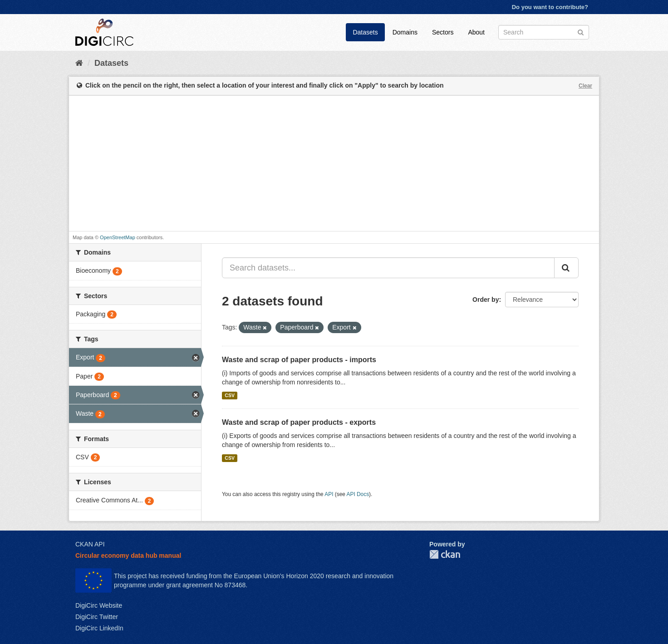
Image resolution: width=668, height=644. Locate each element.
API (329, 494)
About (476, 32)
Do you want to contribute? (550, 7)
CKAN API (90, 544)
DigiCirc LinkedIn (99, 628)
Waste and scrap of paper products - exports (299, 422)
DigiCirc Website (99, 605)
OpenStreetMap (118, 237)
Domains (405, 32)
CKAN (445, 554)
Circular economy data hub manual (128, 556)
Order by (486, 300)
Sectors (443, 32)
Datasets (365, 32)
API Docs (358, 494)
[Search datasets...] (388, 268)
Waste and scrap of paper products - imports (299, 360)
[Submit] (581, 32)
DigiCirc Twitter (97, 617)
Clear (585, 86)
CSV (230, 395)
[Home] (79, 63)
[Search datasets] (544, 32)
